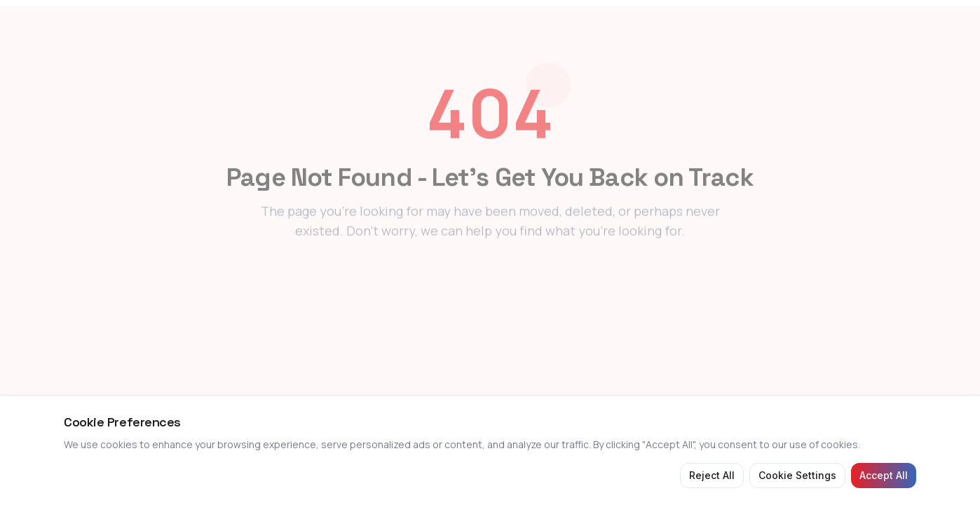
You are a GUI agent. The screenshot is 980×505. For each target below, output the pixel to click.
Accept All (884, 475)
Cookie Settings (797, 475)
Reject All (712, 475)
